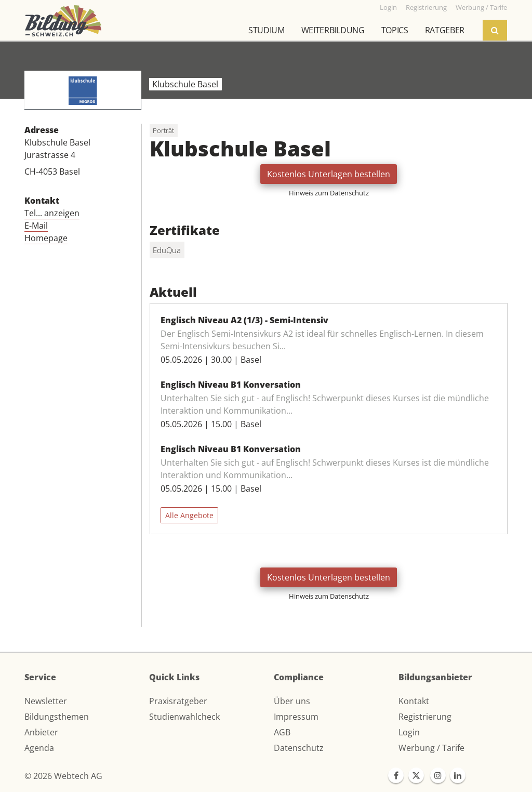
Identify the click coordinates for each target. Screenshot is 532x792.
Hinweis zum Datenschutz (329, 193)
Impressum (296, 717)
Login (409, 732)
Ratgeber (445, 30)
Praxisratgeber (178, 701)
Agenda (39, 748)
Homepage (46, 238)
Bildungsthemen (57, 717)
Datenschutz (299, 748)
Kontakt (414, 701)
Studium (267, 30)
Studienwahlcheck (184, 717)
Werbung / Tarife (431, 748)
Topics (395, 30)
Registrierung (425, 717)
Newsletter (46, 701)
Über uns (292, 701)
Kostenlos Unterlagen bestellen (329, 174)
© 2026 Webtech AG (63, 776)
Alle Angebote (189, 515)
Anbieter (41, 732)
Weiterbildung (333, 30)
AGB (282, 732)
